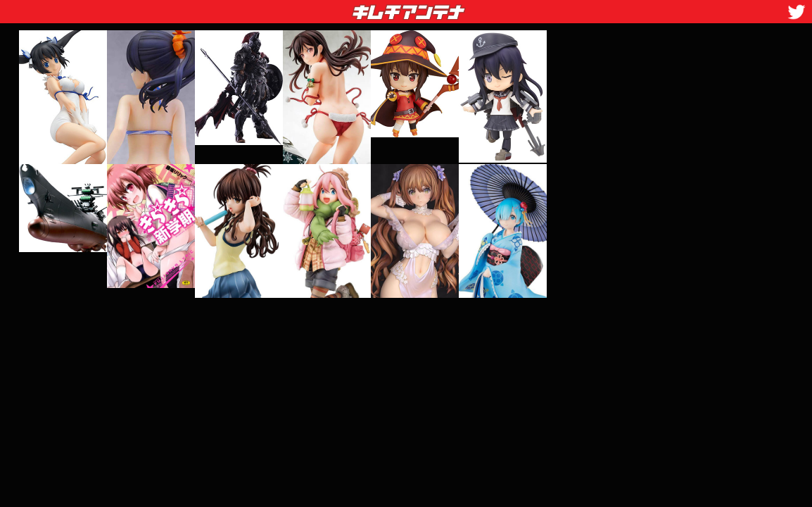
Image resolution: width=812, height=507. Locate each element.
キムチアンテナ (306, 8)
